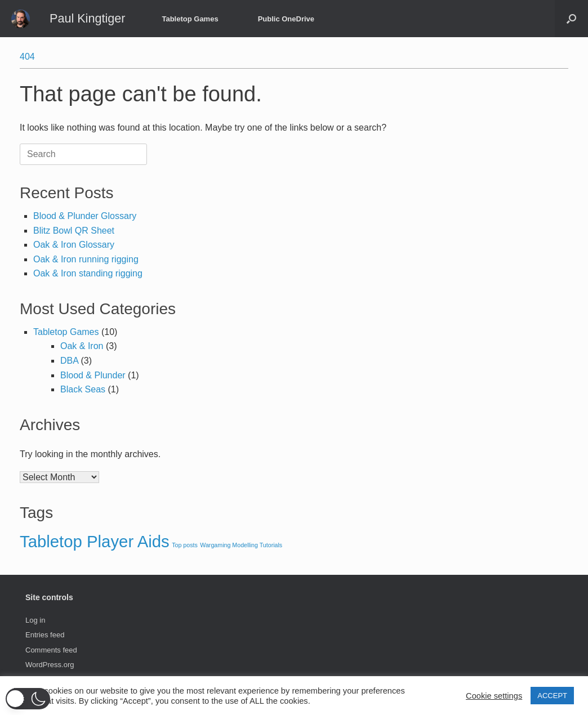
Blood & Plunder (93, 375)
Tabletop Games (190, 19)
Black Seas (83, 389)
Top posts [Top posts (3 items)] (185, 545)
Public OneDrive (286, 19)
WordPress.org (50, 665)
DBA (69, 361)
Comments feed (51, 650)
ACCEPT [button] (552, 696)
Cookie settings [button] (494, 696)
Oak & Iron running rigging (86, 259)
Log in (35, 620)
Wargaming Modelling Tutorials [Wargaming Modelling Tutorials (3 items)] (241, 545)
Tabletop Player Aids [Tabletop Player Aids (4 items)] (95, 541)
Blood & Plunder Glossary (85, 216)
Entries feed (45, 635)
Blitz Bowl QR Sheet (74, 231)
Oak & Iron (82, 346)
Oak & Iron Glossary (74, 245)
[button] (571, 19)
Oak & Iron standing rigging (88, 273)
